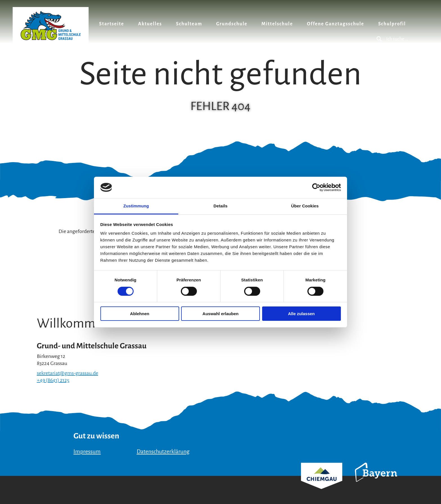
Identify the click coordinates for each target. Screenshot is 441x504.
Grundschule (232, 24)
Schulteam (189, 24)
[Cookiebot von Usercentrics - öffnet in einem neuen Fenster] (316, 187)
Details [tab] (220, 206)
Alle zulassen (301, 314)
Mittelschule (277, 24)
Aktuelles (150, 24)
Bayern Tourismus (376, 480)
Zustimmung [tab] (136, 206)
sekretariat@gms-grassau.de (67, 373)
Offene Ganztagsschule (335, 24)
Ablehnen (139, 314)
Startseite (112, 24)
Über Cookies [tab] (305, 206)
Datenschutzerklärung (163, 451)
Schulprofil (392, 24)
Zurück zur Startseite (51, 25)
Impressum (87, 451)
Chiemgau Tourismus (322, 483)
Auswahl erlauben (220, 314)
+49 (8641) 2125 (53, 380)
